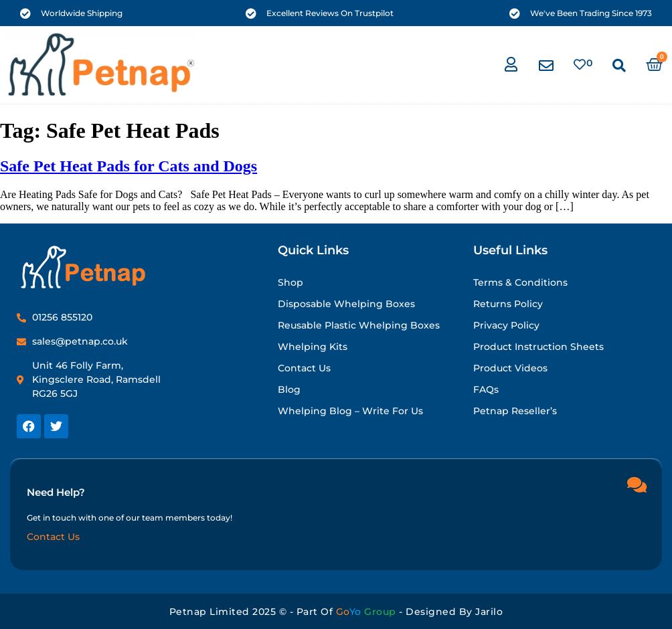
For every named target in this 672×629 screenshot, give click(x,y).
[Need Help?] (637, 484)
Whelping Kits (313, 347)
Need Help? (56, 491)
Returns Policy (508, 304)
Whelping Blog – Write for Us (350, 411)
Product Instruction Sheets (538, 347)
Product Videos (510, 368)
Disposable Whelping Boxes (346, 304)
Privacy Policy (506, 325)
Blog (289, 389)
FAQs (486, 389)
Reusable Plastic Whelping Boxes (359, 325)
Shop (290, 282)
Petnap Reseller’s (515, 411)
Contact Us (304, 368)
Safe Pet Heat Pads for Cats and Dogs (129, 166)
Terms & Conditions (520, 282)
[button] (619, 66)
